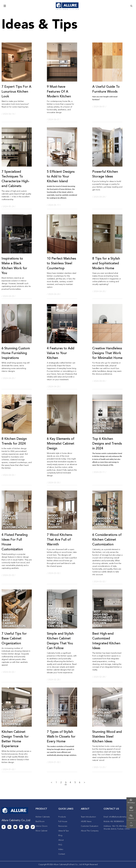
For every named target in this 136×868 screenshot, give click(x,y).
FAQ (60, 845)
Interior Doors (42, 826)
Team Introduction (88, 817)
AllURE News (86, 822)
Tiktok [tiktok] (33, 827)
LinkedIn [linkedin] (9, 827)
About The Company (90, 831)
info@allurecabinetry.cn (119, 817)
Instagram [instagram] (27, 827)
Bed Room (40, 822)
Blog (60, 835)
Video (61, 849)
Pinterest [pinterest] (21, 827)
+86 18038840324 (117, 822)
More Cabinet (41, 831)
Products (62, 817)
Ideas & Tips (64, 831)
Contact (62, 854)
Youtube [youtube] (15, 827)
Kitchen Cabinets (43, 817)
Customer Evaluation (90, 826)
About (61, 840)
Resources (63, 826)
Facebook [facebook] (4, 827)
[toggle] (5, 6)
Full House (63, 822)
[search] (131, 6)
